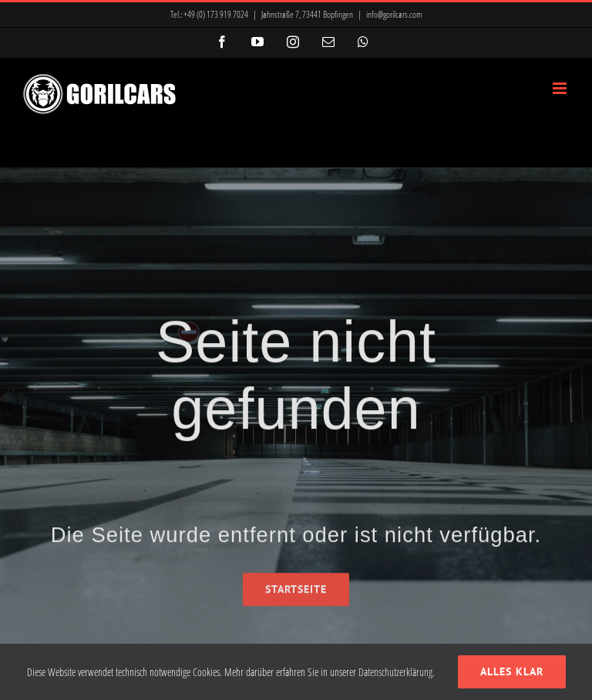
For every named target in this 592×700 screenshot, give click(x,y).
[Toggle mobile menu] (561, 88)
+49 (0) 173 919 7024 (216, 14)
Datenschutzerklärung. (397, 672)
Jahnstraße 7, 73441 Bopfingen (307, 14)
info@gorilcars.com (394, 14)
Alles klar (512, 671)
